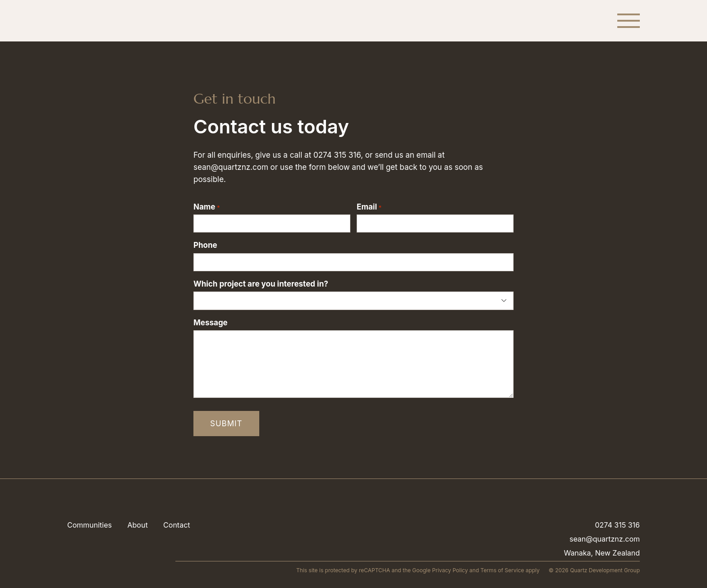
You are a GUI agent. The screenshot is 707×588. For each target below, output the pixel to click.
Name (207, 207)
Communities (90, 525)
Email (369, 207)
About (137, 525)
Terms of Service (503, 570)
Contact (177, 525)
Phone (205, 245)
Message (211, 323)
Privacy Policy (450, 570)
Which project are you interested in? (261, 284)
